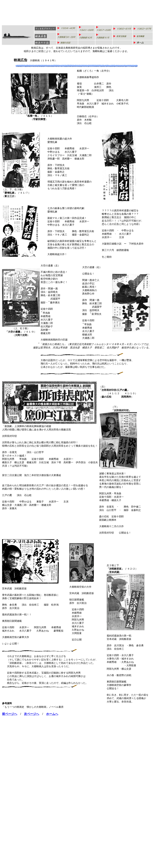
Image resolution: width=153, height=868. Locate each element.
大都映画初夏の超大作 (60, 139)
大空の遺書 (47, 266)
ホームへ (52, 714)
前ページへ (10, 714)
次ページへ (32, 714)
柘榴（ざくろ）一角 (88, 71)
